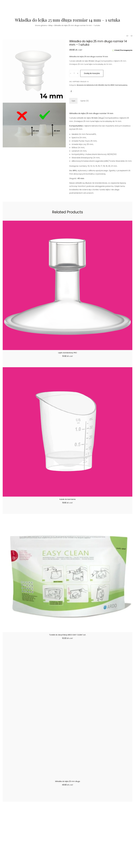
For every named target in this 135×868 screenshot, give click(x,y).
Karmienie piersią (121, 85)
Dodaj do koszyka (92, 73)
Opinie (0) (84, 101)
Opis (73, 101)
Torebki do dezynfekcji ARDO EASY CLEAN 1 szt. (68, 635)
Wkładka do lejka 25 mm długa (67, 781)
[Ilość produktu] (74, 73)
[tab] (73, 101)
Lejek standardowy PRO (68, 353)
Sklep (51, 25)
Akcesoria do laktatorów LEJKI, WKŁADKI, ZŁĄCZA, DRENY (96, 85)
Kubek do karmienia (68, 499)
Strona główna (41, 25)
